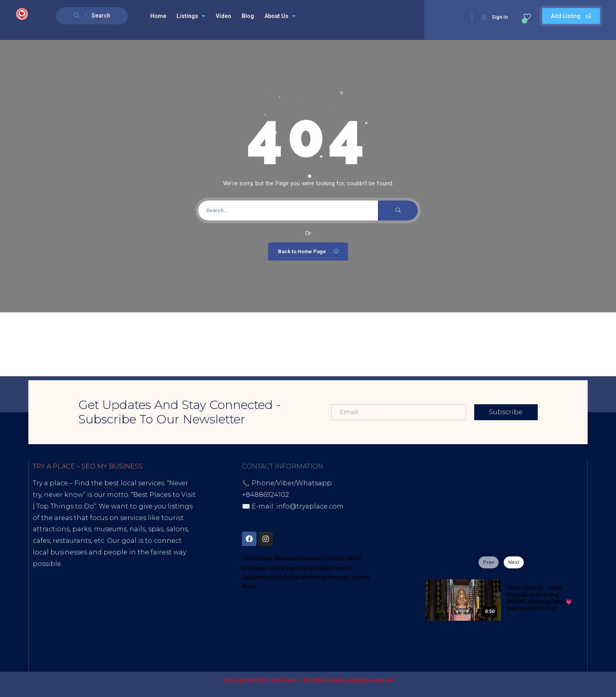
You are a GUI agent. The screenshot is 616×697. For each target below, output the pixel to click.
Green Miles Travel (326, 568)
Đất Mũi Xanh (342, 558)
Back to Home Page (309, 251)
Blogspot (108, 610)
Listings (191, 16)
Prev (489, 562)
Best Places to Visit (164, 495)
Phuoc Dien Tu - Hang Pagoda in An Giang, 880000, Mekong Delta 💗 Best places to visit (539, 598)
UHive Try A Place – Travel (121, 621)
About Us (280, 16)
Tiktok (43, 610)
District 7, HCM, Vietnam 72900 (322, 518)
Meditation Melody (298, 558)
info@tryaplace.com (310, 506)
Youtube (73, 610)
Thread (63, 621)
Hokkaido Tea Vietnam (270, 568)
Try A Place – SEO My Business (307, 680)
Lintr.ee (141, 610)
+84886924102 (265, 495)
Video (224, 16)
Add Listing (571, 16)
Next (514, 562)
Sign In (495, 17)
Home (158, 16)
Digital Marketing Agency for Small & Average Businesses (109, 587)
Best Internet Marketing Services (102, 575)
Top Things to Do (65, 506)
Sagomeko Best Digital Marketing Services (295, 577)
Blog (248, 16)
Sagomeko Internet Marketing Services (485, 680)
